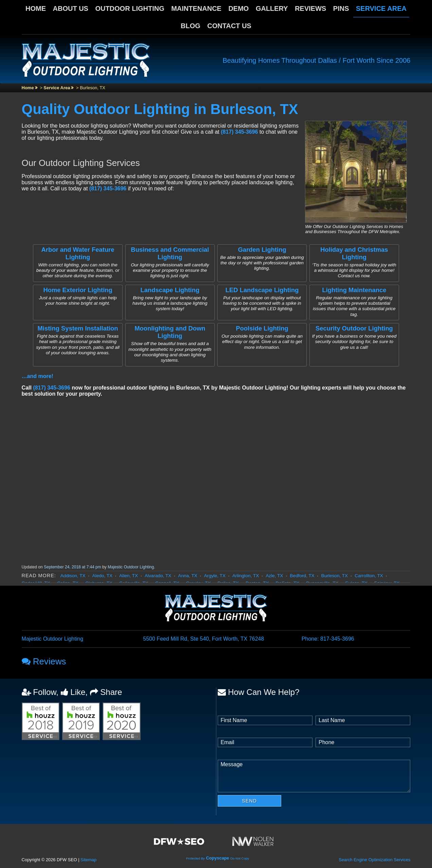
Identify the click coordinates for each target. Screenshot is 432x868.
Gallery (272, 8)
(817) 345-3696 (239, 132)
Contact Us (229, 26)
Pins (341, 8)
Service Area (381, 8)
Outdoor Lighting (130, 8)
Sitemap (88, 860)
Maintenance (196, 8)
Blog (191, 26)
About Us (71, 8)
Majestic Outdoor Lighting (131, 567)
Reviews (310, 8)
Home (36, 8)
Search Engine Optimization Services (374, 860)
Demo (238, 8)
